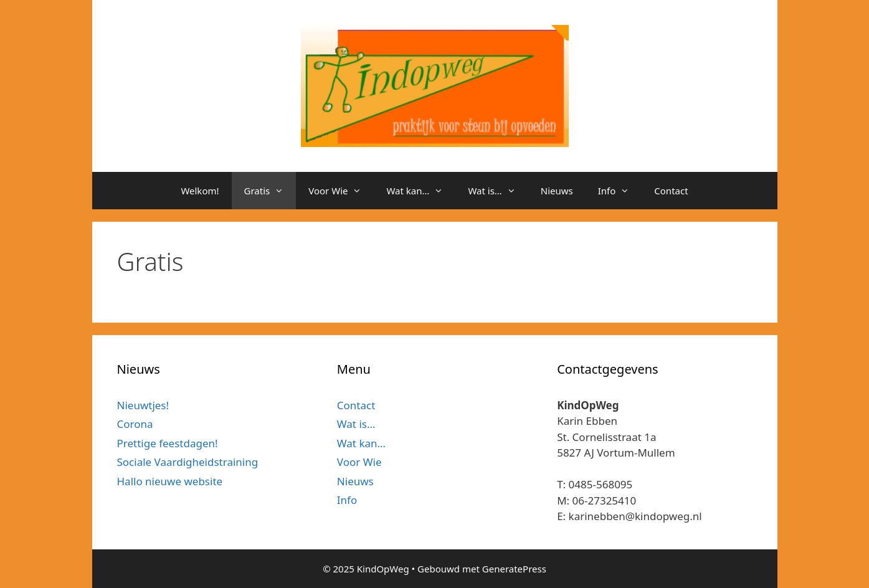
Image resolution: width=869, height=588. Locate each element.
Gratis (270, 191)
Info (620, 191)
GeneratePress (514, 569)
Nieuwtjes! (143, 405)
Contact (671, 191)
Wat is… (498, 191)
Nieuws (557, 191)
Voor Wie (341, 191)
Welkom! (200, 191)
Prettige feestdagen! (168, 443)
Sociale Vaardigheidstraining (188, 462)
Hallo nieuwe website (170, 481)
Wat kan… (421, 191)
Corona (135, 424)
